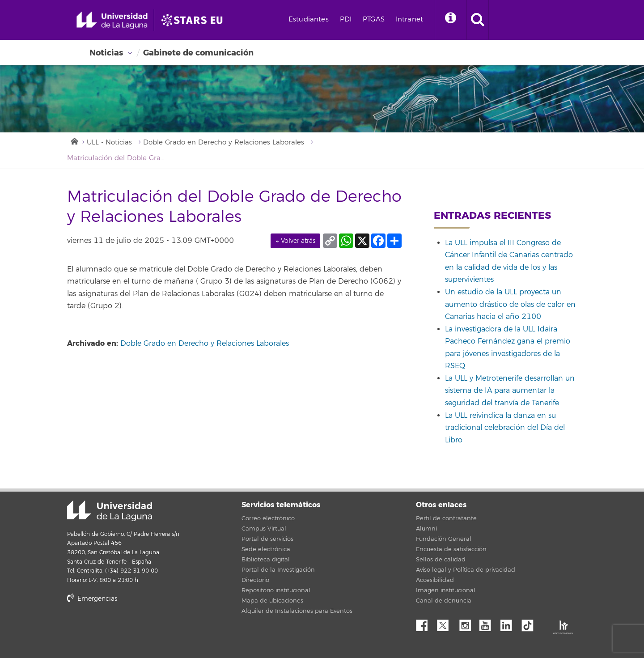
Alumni (426, 529)
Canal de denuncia (444, 601)
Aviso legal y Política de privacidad (466, 570)
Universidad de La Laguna (110, 511)
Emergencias (92, 599)
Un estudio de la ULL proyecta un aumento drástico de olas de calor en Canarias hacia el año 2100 (510, 304)
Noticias (106, 53)
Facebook (425, 623)
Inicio (74, 140)
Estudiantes (309, 19)
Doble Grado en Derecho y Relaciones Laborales (224, 142)
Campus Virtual (264, 529)
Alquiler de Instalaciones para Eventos (297, 611)
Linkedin (509, 623)
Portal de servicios (267, 539)
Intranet (409, 19)
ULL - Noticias (109, 142)
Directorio (255, 580)
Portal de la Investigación (278, 570)
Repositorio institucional (276, 590)
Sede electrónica (266, 549)
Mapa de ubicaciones (272, 601)
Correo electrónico (268, 518)
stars (134, 629)
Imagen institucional (446, 590)
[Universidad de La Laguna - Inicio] (115, 20)
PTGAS (374, 19)
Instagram (467, 623)
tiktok (530, 623)
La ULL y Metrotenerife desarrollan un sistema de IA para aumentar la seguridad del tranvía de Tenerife (510, 391)
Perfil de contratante (446, 518)
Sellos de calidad (441, 560)
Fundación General (444, 539)
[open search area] (478, 20)
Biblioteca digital (266, 560)
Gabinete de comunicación (198, 53)
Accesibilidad (435, 580)
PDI (346, 19)
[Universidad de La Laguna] (195, 20)
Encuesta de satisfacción (451, 549)
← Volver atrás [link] (295, 241)
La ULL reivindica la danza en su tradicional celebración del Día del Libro (505, 428)
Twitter (446, 623)
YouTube (488, 623)
